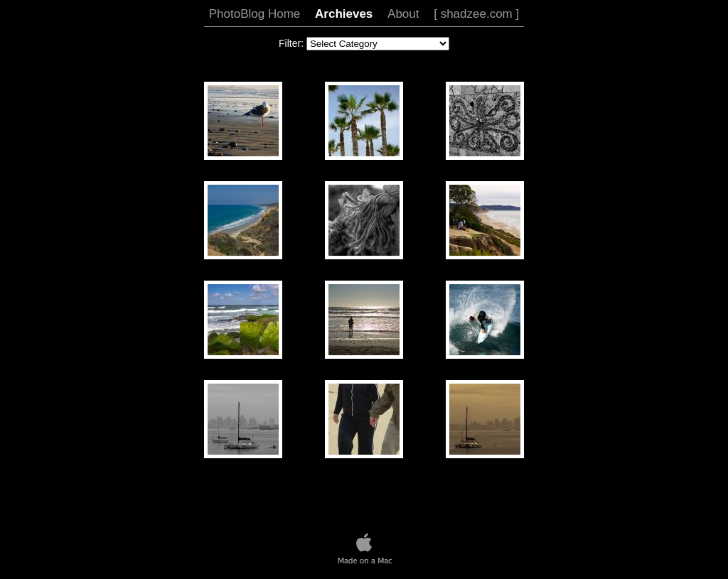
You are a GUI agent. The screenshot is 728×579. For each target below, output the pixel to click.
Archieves (344, 14)
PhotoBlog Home (255, 14)
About (403, 14)
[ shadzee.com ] (476, 14)
